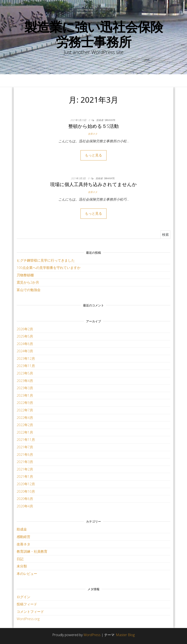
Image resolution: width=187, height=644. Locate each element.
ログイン (23, 597)
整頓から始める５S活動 (93, 126)
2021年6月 (25, 455)
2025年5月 (25, 336)
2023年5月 (25, 373)
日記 (20, 559)
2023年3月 (25, 388)
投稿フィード (27, 604)
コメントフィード (30, 612)
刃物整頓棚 (25, 275)
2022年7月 (25, 410)
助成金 (22, 529)
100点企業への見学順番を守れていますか (49, 268)
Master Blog (125, 635)
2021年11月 (26, 440)
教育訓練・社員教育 (32, 551)
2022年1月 (25, 432)
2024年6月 (25, 344)
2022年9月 (25, 403)
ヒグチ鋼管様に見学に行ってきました (46, 260)
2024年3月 (25, 351)
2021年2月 (25, 469)
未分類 (22, 566)
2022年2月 (25, 425)
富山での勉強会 (29, 290)
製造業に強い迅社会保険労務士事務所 (94, 34)
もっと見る (93, 155)
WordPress (92, 635)
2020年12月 (26, 484)
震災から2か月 (28, 282)
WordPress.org (28, 619)
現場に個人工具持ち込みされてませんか (93, 184)
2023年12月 (26, 358)
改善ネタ (93, 134)
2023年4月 (25, 381)
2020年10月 (26, 491)
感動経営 (23, 537)
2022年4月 (25, 418)
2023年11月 (26, 366)
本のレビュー (27, 574)
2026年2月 (25, 329)
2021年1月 (25, 476)
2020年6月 (25, 499)
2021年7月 (25, 447)
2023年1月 (25, 395)
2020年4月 (25, 506)
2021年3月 (25, 462)
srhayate (110, 120)
